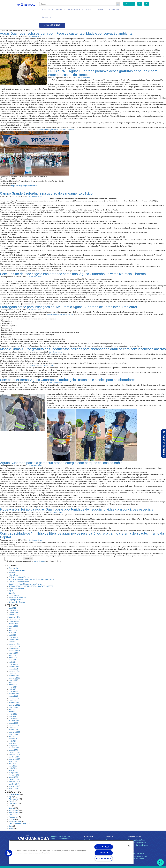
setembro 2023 (14, 663)
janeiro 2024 (13, 654)
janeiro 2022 (13, 708)
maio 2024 (13, 645)
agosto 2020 (13, 747)
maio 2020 (13, 754)
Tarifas (12, 814)
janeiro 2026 (13, 600)
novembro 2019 (15, 767)
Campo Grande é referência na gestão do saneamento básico (46, 179)
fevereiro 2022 (14, 706)
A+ (140, 4)
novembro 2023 (15, 659)
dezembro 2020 (15, 738)
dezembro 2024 (15, 629)
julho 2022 (13, 695)
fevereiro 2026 (14, 598)
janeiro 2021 (13, 735)
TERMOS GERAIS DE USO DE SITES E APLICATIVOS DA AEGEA (31, 572)
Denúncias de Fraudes (136, 844)
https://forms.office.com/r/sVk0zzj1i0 (39, 351)
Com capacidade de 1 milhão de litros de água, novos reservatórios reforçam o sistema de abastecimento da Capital (82, 521)
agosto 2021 (13, 720)
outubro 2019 (14, 769)
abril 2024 (13, 647)
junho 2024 (13, 643)
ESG (10, 791)
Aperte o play (14, 554)
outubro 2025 (14, 607)
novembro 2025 (15, 605)
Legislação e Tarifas (16, 585)
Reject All (104, 853)
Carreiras (92, 10)
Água (11, 576)
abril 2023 (13, 675)
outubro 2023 (14, 661)
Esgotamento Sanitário (17, 556)
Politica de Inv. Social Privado (19, 563)
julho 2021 (13, 722)
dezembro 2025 (15, 602)
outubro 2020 (14, 742)
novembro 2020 (15, 740)
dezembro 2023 (15, 656)
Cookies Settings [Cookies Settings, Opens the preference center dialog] (104, 858)
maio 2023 (13, 672)
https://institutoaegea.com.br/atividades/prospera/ (55, 115)
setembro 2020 (14, 744)
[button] (9, 853)
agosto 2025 (13, 611)
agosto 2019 (13, 774)
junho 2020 (13, 751)
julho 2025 (13, 614)
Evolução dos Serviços (17, 587)
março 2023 (13, 677)
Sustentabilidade (135, 822)
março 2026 (13, 596)
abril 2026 (13, 593)
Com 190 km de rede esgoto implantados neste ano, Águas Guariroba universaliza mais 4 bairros (73, 259)
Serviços (110, 822)
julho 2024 (13, 641)
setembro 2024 (14, 636)
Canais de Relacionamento (138, 842)
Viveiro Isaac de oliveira (17, 574)
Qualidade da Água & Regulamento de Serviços (26, 569)
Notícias (82, 10)
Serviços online (136, 10)
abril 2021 (13, 729)
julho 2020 (13, 749)
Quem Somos (14, 581)
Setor (11, 811)
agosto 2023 (13, 666)
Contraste (129, 4)
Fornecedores (104, 10)
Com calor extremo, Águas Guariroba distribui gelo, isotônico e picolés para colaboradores (68, 365)
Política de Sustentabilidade (19, 567)
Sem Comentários (35, 22)
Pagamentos (14, 802)
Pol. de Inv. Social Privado (137, 828)
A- (147, 4)
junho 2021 (13, 724)
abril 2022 (13, 702)
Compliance (88, 828)
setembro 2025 (14, 609)
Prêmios (12, 805)
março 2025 (13, 623)
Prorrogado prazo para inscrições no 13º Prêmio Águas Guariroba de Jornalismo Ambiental (68, 292)
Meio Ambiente (14, 798)
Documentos (111, 835)
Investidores (88, 830)
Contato (12, 578)
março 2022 (13, 704)
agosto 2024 (13, 638)
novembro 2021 (15, 713)
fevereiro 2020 (14, 760)
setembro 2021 (14, 717)
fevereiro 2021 (14, 733)
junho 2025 (13, 616)
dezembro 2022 (15, 684)
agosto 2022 (13, 693)
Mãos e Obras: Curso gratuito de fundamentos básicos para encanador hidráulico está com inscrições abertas (83, 334)
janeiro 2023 (13, 681)
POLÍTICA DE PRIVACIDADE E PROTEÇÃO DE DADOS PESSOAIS (31, 565)
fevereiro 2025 (14, 625)
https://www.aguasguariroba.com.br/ (24, 171)
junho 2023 (13, 670)
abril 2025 (13, 620)
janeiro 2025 (13, 627)
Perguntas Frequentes (136, 839)
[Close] (129, 846)
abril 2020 (13, 756)
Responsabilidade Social (18, 583)
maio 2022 (13, 699)
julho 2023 (13, 668)
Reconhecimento (15, 807)
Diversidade (13, 789)
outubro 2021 (14, 715)
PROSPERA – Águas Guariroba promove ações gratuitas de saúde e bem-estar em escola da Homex (103, 58)
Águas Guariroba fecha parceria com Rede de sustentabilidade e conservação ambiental (67, 19)
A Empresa (88, 822)
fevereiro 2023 (14, 679)
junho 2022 (13, 697)
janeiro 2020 (13, 763)
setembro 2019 (14, 772)
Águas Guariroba (40, 546)
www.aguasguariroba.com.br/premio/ (60, 300)
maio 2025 (13, 618)
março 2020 (13, 758)
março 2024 (13, 650)
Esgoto (12, 793)
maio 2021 (13, 726)
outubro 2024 (14, 634)
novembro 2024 (15, 632)
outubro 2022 (14, 688)
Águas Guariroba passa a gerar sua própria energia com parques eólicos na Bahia (61, 448)
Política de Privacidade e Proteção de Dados (83, 865)
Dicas (11, 787)
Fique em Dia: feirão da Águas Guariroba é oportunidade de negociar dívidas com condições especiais (77, 495)
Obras (11, 800)
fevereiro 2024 (14, 652)
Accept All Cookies (104, 847)
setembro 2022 (14, 690)
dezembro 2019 (15, 765)
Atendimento (14, 784)
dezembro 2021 (15, 711)
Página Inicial (14, 560)
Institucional (13, 796)
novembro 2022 (15, 686)
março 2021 (13, 731)
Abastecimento (15, 780)
